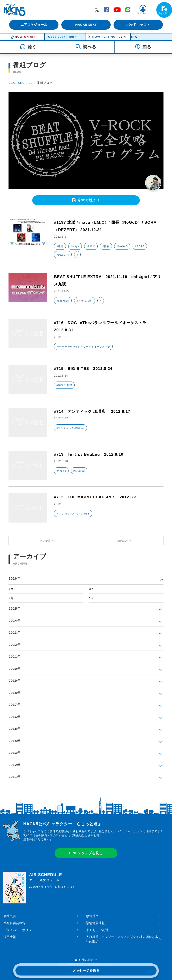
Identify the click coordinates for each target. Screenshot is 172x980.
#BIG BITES (64, 385)
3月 (92, 589)
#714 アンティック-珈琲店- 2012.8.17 (94, 411)
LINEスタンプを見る (86, 853)
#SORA (140, 246)
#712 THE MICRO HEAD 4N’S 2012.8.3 (97, 497)
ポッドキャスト (139, 25)
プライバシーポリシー (19, 930)
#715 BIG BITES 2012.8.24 (84, 369)
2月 (11, 598)
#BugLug (79, 471)
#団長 (106, 246)
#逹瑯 (60, 246)
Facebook (106, 10)
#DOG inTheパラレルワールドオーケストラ (83, 347)
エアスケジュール (33, 25)
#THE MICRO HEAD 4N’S (73, 514)
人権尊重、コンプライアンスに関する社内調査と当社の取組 (122, 939)
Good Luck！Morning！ (66, 37)
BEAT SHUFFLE (21, 83)
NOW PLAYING (104, 37)
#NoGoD (122, 246)
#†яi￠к (61, 471)
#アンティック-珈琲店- (70, 428)
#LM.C (91, 246)
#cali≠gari (63, 301)
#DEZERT (63, 255)
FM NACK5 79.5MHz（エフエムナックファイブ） (15, 10)
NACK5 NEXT (86, 25)
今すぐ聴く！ (89, 200)
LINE (128, 10)
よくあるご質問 (97, 930)
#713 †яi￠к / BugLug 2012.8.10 (90, 454)
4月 (11, 589)
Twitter (97, 10)
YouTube (117, 10)
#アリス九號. (85, 301)
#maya (75, 246)
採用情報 (10, 937)
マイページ (143, 13)
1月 (92, 598)
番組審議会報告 (14, 923)
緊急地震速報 (95, 923)
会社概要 (10, 916)
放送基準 (92, 916)
